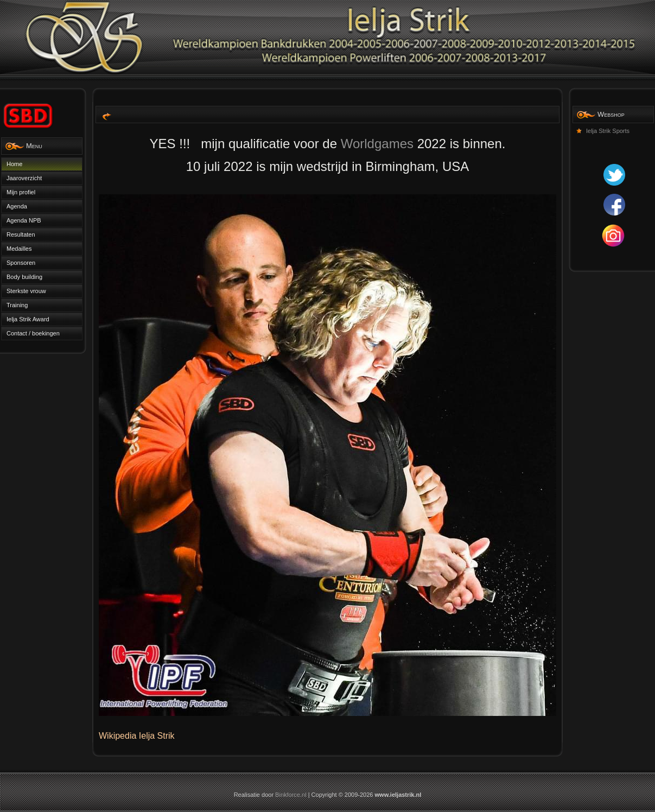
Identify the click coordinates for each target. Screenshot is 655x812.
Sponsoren (21, 263)
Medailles (19, 249)
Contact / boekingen (33, 333)
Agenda (17, 206)
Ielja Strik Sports (608, 131)
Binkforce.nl (291, 795)
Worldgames (377, 144)
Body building (24, 277)
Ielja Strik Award (28, 319)
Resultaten (21, 234)
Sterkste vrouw (26, 291)
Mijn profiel (21, 192)
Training (17, 305)
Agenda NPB (24, 220)
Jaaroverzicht (24, 178)
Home (14, 164)
